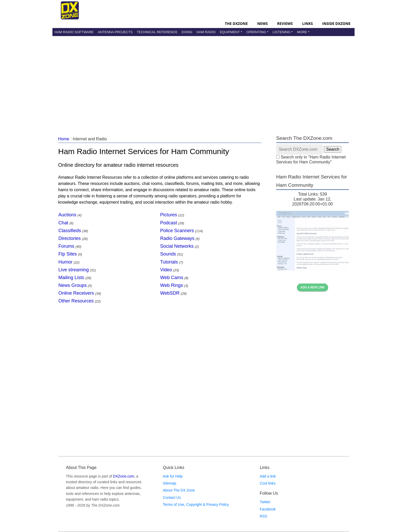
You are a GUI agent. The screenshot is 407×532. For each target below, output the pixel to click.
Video (166, 270)
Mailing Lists (71, 278)
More (302, 32)
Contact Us (172, 498)
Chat (63, 223)
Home (64, 139)
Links (307, 23)
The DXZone (236, 23)
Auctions (67, 215)
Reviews (285, 23)
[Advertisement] (203, 80)
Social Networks (177, 246)
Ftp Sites (68, 254)
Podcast (169, 223)
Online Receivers (76, 293)
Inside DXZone (336, 23)
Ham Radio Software (74, 32)
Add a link (268, 476)
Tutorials (169, 262)
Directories (70, 238)
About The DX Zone (179, 490)
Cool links (268, 483)
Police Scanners (177, 231)
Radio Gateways (177, 238)
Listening (281, 32)
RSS (264, 516)
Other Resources (76, 301)
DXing (187, 32)
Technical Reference (157, 32)
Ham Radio (206, 32)
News (262, 23)
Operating (256, 32)
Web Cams (172, 278)
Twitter (265, 502)
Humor (65, 262)
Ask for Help (173, 476)
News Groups (73, 285)
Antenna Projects (115, 32)
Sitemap (169, 483)
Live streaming (74, 270)
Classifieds (70, 231)
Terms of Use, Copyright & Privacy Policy (196, 505)
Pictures (169, 215)
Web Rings (172, 285)
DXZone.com (124, 476)
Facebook (268, 509)
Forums (66, 246)
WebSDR (170, 293)
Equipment (230, 32)
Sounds (168, 254)
